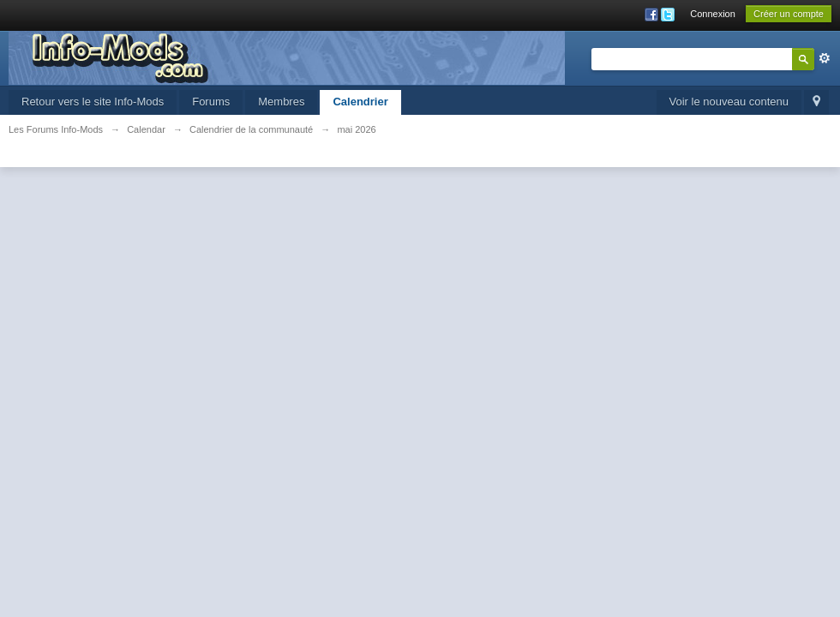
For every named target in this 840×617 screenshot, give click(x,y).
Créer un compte (789, 14)
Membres (281, 102)
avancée (825, 58)
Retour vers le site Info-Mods (93, 102)
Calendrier (360, 102)
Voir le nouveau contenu (729, 102)
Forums (211, 102)
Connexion (713, 14)
